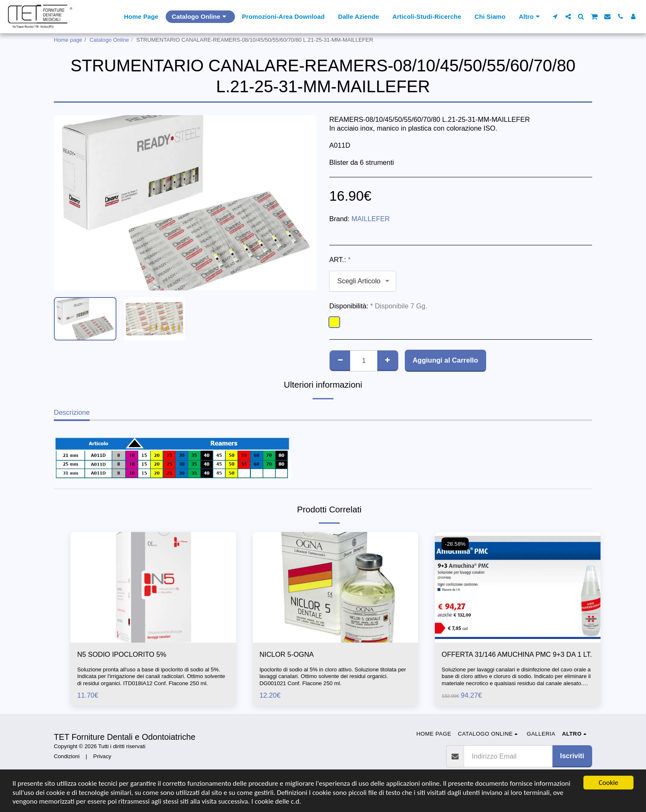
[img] (153, 587)
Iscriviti (572, 756)
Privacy (102, 756)
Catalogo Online (110, 40)
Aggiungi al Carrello (445, 360)
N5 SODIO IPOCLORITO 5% (122, 654)
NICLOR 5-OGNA (287, 654)
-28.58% (455, 544)
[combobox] (363, 281)
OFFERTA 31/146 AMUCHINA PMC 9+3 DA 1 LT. (517, 654)
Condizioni (67, 756)
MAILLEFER (371, 219)
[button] (555, 16)
